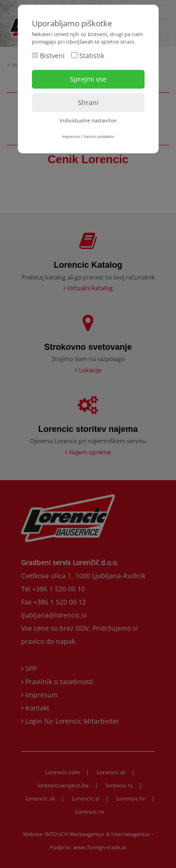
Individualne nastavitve (88, 120)
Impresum (71, 136)
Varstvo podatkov (99, 136)
